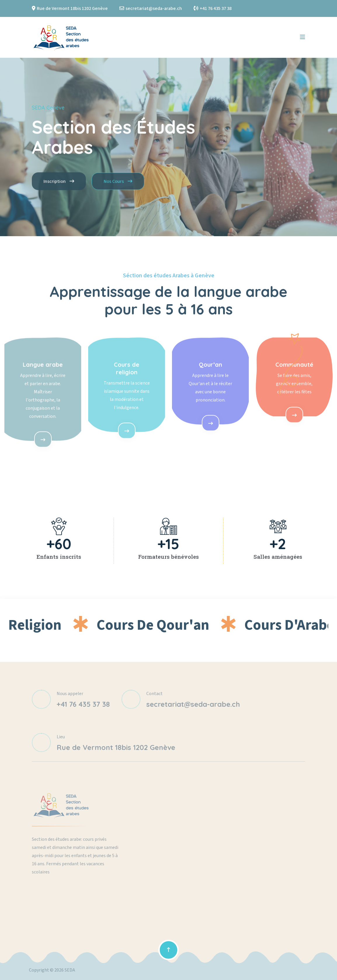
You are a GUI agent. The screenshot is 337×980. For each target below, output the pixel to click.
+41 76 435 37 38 (216, 8)
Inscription (59, 184)
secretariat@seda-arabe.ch (154, 8)
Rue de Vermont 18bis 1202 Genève (72, 8)
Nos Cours (118, 184)
